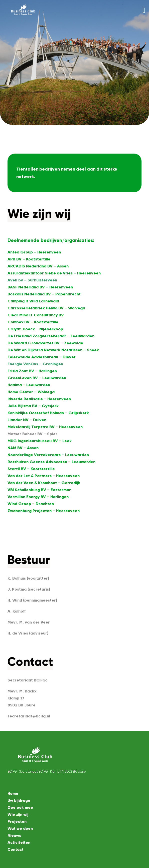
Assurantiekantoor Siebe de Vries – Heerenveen (54, 273)
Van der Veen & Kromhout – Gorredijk (44, 483)
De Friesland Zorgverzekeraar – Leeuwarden (51, 336)
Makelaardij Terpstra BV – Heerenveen (45, 427)
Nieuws (14, 835)
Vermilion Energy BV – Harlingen (38, 497)
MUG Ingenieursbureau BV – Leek (40, 441)
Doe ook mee (20, 807)
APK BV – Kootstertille (29, 259)
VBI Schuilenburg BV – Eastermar (39, 490)
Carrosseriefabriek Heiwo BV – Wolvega (46, 308)
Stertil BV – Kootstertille (31, 469)
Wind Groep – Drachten (31, 504)
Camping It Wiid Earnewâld (33, 301)
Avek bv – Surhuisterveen (32, 280)
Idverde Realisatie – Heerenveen (39, 399)
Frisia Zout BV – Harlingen (32, 371)
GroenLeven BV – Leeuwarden (37, 378)
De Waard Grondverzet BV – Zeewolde (45, 343)
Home (13, 793)
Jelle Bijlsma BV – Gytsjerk (33, 406)
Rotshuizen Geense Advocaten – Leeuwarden (51, 462)
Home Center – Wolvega (31, 392)
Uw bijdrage (19, 800)
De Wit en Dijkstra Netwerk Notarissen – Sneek (53, 350)
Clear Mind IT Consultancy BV (36, 315)
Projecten (17, 821)
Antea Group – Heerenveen (34, 252)
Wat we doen (20, 828)
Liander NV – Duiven (27, 420)
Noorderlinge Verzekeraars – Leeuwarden (48, 455)
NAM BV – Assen (23, 448)
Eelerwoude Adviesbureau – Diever (42, 357)
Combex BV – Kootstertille (33, 322)
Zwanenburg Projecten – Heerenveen (44, 511)
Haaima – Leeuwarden (29, 385)
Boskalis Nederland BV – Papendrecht (44, 294)
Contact (16, 849)
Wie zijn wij (18, 814)
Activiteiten (19, 842)
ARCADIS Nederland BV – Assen (38, 266)
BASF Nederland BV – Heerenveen (40, 287)
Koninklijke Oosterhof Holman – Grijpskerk (48, 413)
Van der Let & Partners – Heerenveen (44, 476)
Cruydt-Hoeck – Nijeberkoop (35, 329)
